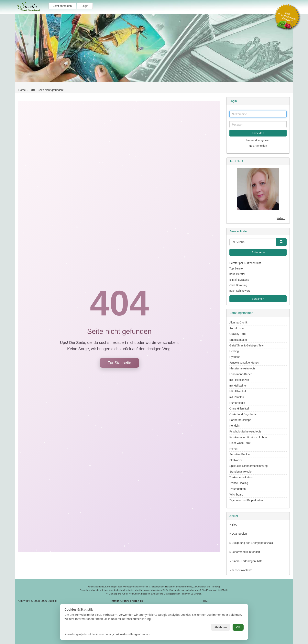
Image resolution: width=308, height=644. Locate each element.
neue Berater (237, 274)
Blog (234, 525)
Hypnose (235, 357)
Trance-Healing (239, 483)
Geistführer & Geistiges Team (247, 345)
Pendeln (234, 426)
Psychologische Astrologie (245, 431)
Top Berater (236, 268)
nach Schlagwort (240, 291)
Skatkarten (236, 460)
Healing (234, 351)
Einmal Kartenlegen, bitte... (248, 561)
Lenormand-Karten (241, 374)
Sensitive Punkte (240, 454)
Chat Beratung (238, 285)
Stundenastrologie (241, 472)
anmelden (258, 133)
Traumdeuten (238, 489)
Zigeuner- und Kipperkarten (246, 500)
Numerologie (237, 403)
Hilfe (205, 601)
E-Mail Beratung (239, 280)
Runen (233, 449)
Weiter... (281, 218)
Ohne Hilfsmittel (239, 409)
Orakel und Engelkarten (244, 414)
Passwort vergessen (258, 140)
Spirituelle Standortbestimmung (249, 466)
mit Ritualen (237, 397)
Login (85, 6)
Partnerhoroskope (240, 420)
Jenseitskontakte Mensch (245, 363)
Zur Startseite (119, 363)
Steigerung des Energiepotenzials (252, 543)
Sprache (258, 299)
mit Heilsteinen (238, 386)
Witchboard (236, 495)
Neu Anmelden (258, 146)
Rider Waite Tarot (240, 443)
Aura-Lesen (236, 328)
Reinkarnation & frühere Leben (248, 437)
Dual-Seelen (239, 534)
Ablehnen (220, 627)
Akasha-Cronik (238, 322)
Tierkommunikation (241, 477)
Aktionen (258, 252)
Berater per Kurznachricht (245, 263)
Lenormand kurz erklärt (246, 552)
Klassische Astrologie (242, 368)
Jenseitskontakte (242, 570)
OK (238, 627)
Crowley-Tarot (238, 334)
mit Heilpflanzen (239, 380)
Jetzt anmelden (62, 6)
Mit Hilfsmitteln (238, 391)
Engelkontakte (238, 340)
